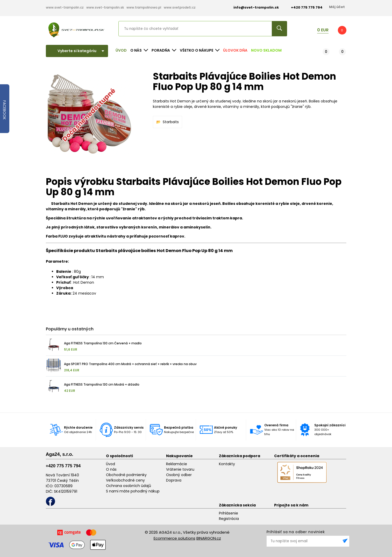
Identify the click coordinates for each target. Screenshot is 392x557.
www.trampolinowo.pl (144, 7)
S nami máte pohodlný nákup (133, 491)
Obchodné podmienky (126, 475)
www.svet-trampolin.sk (105, 7)
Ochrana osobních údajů (129, 486)
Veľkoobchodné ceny (125, 480)
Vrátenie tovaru (180, 469)
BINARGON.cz (209, 538)
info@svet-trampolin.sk (252, 7)
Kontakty (227, 464)
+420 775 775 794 (63, 466)
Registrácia (229, 519)
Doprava (174, 480)
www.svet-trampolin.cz (65, 7)
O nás (111, 469)
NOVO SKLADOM (266, 50)
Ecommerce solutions (174, 538)
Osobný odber (179, 475)
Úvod (121, 50)
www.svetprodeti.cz (180, 7)
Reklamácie (177, 464)
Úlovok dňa (235, 50)
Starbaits (171, 122)
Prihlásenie (229, 513)
